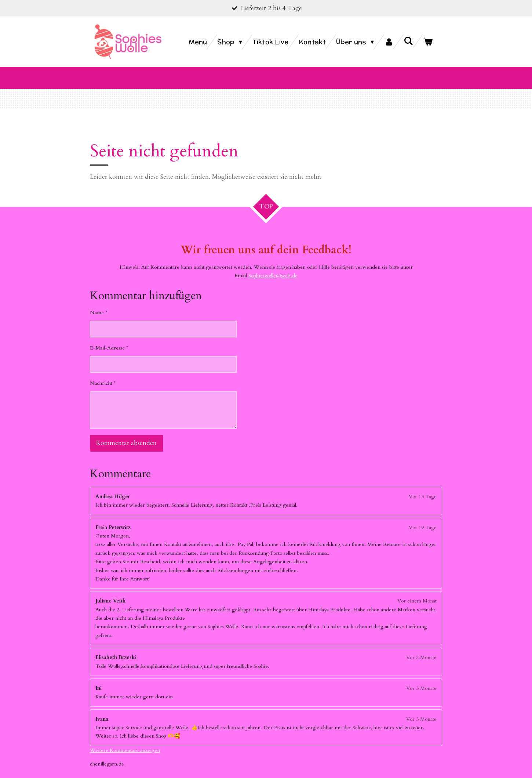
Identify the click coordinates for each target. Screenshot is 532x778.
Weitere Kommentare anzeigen (125, 741)
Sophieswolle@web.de (273, 267)
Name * (99, 304)
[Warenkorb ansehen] (428, 42)
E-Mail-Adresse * (109, 339)
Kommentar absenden (126, 435)
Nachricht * (103, 375)
